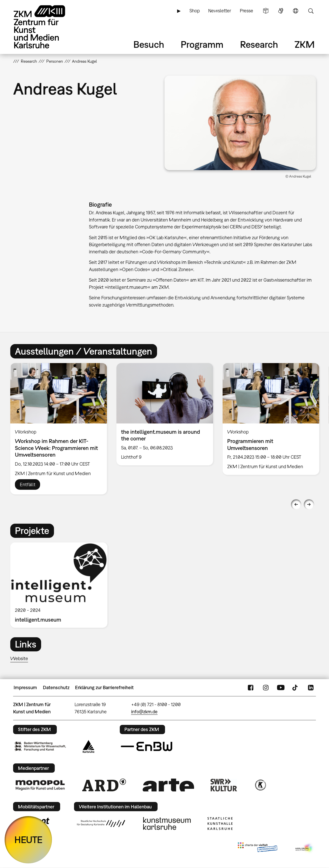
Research (259, 44)
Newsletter (220, 11)
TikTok (296, 688)
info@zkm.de (144, 712)
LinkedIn (311, 688)
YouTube (281, 688)
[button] (240, 123)
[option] (59, 429)
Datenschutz (56, 687)
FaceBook (251, 688)
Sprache (296, 11)
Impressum (25, 687)
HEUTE (28, 840)
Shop (195, 11)
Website (19, 658)
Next (309, 504)
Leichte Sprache (266, 11)
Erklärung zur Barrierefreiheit (104, 687)
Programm (202, 44)
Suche (311, 11)
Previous (296, 504)
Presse (246, 11)
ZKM (305, 44)
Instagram (266, 688)
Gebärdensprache (281, 11)
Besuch (149, 44)
